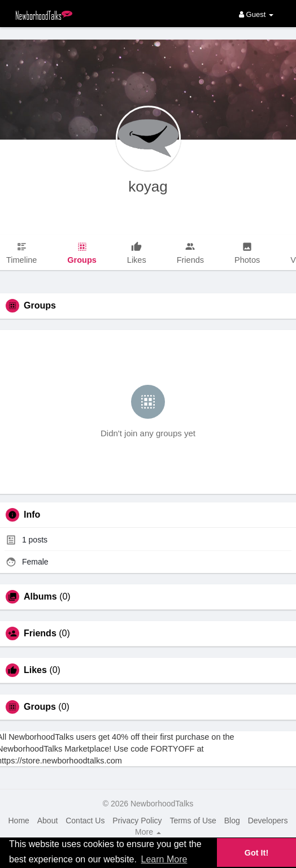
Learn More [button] (164, 859)
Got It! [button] (256, 853)
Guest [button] (256, 14)
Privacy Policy (137, 821)
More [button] (148, 832)
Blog (232, 821)
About (48, 821)
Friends (40, 633)
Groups (40, 707)
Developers (268, 821)
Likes (35, 670)
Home (18, 821)
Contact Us (85, 821)
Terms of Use (193, 821)
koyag (148, 186)
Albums (40, 597)
